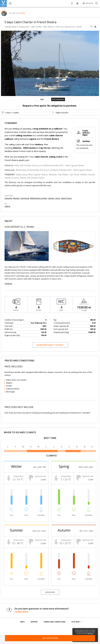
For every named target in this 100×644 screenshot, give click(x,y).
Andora (51, 27)
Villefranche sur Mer (38, 198)
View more (50, 592)
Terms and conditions (54, 622)
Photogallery (58, 99)
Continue (8, 283)
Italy (45, 27)
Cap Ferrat (25, 198)
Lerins (58, 198)
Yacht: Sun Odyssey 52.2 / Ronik (68, 27)
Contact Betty (22, 611)
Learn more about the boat (50, 345)
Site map (76, 622)
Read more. (91, 633)
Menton (16, 198)
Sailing (7, 206)
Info (22, 622)
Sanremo (8, 198)
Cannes (51, 198)
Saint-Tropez (66, 198)
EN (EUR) (88, 3)
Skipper (34, 622)
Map (42, 99)
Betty (23, 13)
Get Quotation (50, 638)
